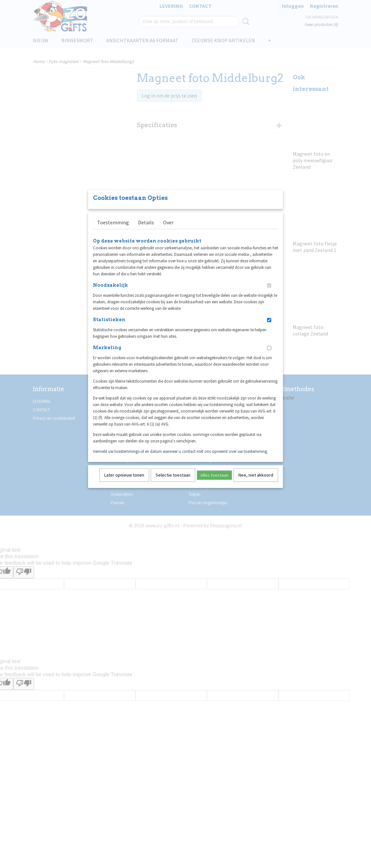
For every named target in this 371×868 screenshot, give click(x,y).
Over (168, 231)
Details (146, 231)
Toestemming (113, 231)
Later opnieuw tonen (124, 483)
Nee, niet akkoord (256, 483)
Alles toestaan (214, 483)
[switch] (269, 294)
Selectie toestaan (173, 483)
